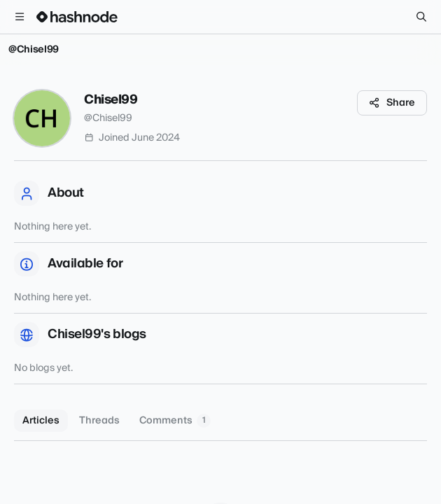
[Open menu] (20, 17)
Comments (175, 421)
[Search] (421, 17)
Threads (99, 421)
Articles (41, 421)
